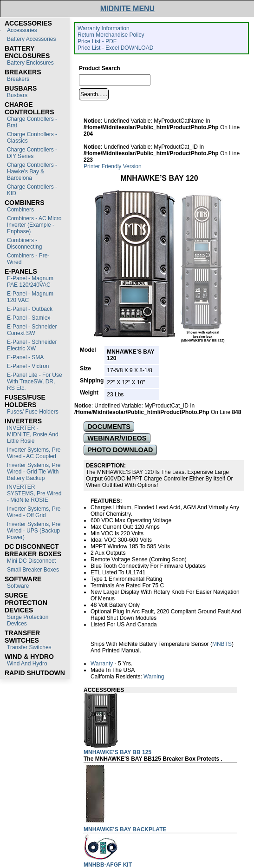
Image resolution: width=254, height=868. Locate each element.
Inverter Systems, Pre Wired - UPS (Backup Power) (34, 531)
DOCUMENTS (109, 427)
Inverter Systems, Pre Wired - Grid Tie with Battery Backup (34, 472)
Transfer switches (29, 647)
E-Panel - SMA (25, 357)
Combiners (20, 210)
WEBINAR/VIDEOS (117, 438)
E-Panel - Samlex (29, 318)
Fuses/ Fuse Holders (33, 412)
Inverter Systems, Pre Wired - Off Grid (34, 512)
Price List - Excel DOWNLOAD (115, 48)
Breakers (18, 79)
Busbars (17, 95)
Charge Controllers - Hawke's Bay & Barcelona (32, 171)
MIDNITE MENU (127, 9)
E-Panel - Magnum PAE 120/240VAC (30, 282)
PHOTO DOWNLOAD (120, 450)
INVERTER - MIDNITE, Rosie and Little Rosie (33, 434)
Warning (154, 677)
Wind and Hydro (27, 664)
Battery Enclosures (30, 63)
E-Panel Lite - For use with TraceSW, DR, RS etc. (35, 381)
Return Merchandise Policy (111, 35)
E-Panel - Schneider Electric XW (32, 345)
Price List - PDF (97, 41)
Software (18, 586)
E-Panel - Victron (28, 366)
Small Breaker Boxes (33, 570)
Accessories (22, 30)
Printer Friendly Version (113, 166)
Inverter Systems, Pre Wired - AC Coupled (34, 453)
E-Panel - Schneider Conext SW (32, 330)
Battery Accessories (31, 39)
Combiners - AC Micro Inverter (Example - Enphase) (34, 225)
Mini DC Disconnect (31, 561)
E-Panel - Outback (30, 309)
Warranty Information (104, 28)
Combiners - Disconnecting (24, 243)
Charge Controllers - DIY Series (32, 153)
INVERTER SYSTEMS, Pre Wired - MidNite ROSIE (34, 493)
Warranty (102, 664)
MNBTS (222, 644)
